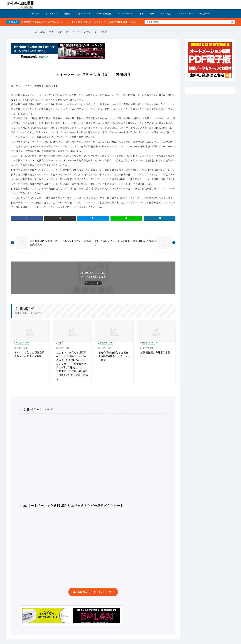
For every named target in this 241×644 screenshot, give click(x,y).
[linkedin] (160, 218)
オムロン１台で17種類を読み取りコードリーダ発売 (29, 354)
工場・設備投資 (104, 13)
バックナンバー (186, 13)
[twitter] (60, 218)
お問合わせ (204, 13)
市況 (142, 13)
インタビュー (52, 13)
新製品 (67, 13)
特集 (152, 13)
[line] (126, 218)
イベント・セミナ (125, 13)
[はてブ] (93, 218)
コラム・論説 (166, 13)
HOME (36, 13)
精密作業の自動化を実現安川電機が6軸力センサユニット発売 (114, 356)
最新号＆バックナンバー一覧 (95, 592)
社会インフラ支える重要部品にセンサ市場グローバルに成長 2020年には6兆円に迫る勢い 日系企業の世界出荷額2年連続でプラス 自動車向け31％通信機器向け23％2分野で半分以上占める (72, 366)
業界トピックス (83, 13)
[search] (232, 22)
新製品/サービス (22, 343)
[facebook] (27, 218)
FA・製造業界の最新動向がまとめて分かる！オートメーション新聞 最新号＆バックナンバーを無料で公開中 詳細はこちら (87, 22)
